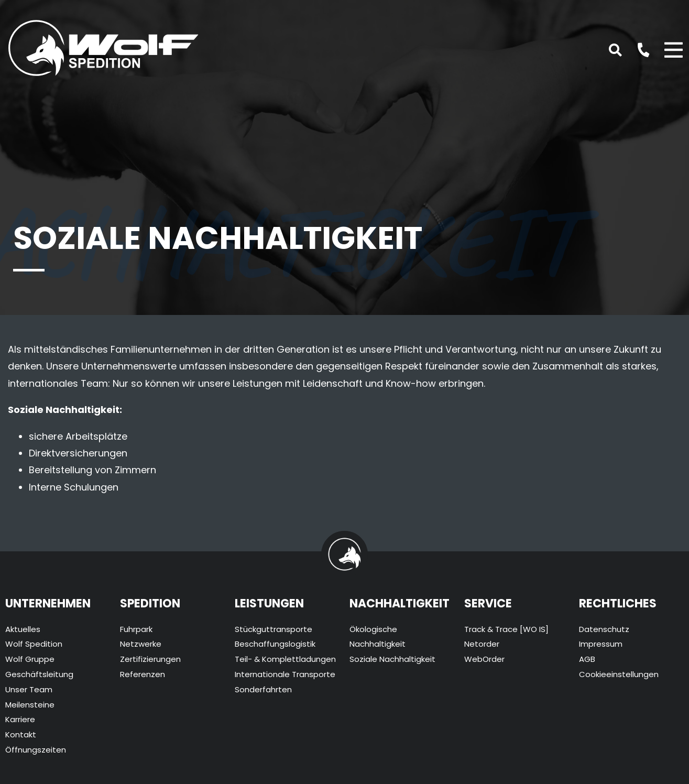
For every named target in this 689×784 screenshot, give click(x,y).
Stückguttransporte (274, 629)
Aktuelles (23, 629)
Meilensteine (30, 705)
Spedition (150, 603)
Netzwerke (141, 644)
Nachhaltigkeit (400, 603)
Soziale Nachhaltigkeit (392, 659)
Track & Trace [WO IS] (506, 629)
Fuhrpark (136, 629)
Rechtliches (618, 603)
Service (488, 603)
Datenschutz (604, 629)
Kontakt (21, 734)
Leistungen (269, 603)
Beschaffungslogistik (275, 644)
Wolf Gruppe (30, 659)
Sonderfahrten (263, 689)
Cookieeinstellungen (619, 674)
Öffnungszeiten (36, 750)
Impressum (601, 644)
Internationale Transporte (285, 674)
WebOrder (484, 659)
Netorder (482, 644)
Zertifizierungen (150, 659)
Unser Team (29, 689)
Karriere (20, 719)
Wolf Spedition (34, 644)
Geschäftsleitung (39, 674)
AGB (587, 659)
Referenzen (143, 674)
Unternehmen (48, 603)
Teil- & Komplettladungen (285, 659)
